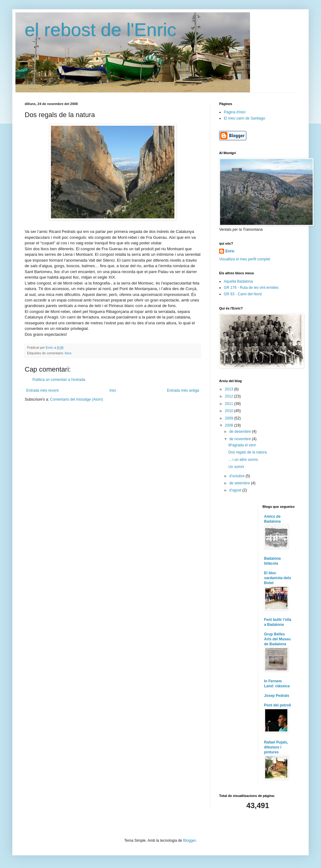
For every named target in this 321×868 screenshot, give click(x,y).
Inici (113, 390)
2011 (230, 404)
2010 (230, 411)
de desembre (241, 432)
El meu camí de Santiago (244, 118)
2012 (230, 396)
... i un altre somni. (244, 460)
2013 (230, 389)
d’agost (236, 490)
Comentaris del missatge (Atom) (76, 399)
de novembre (241, 439)
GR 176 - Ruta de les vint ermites (251, 288)
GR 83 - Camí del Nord (243, 294)
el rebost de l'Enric (101, 30)
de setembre (240, 483)
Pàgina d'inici (235, 112)
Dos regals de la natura (248, 452)
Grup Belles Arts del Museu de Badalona (277, 639)
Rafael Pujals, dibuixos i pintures (276, 747)
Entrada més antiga (183, 390)
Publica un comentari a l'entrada (59, 380)
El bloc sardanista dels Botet (278, 578)
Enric (230, 251)
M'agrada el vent (242, 445)
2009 (230, 418)
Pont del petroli (278, 705)
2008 (230, 425)
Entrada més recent (42, 390)
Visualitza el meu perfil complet (245, 259)
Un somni (236, 467)
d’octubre (238, 476)
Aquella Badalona (238, 281)
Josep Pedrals (277, 696)
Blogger (189, 841)
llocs (68, 353)
